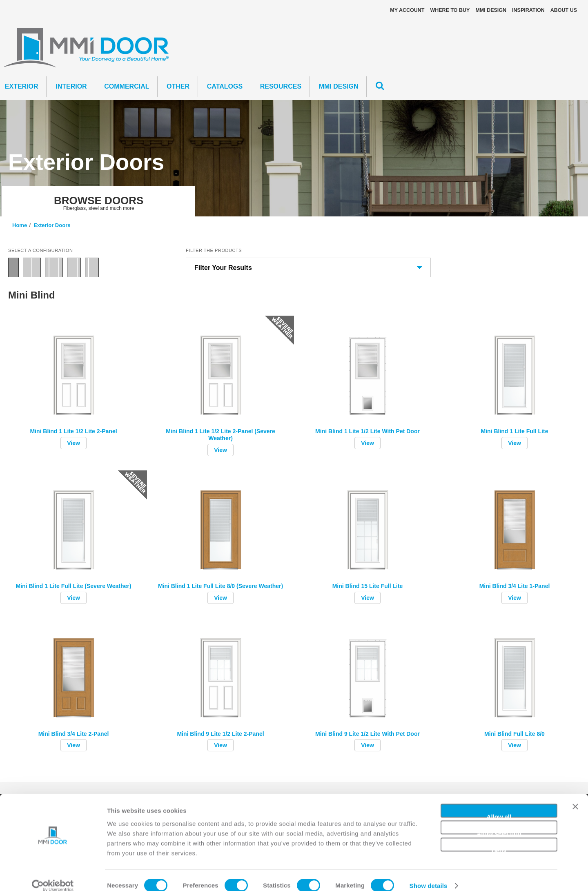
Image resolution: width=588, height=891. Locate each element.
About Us (564, 10)
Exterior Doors (52, 225)
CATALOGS (225, 86)
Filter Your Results (223, 268)
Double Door (32, 267)
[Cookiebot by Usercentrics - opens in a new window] (53, 875)
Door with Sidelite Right (74, 267)
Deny (499, 838)
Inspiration (528, 10)
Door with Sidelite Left (92, 267)
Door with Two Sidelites (54, 267)
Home (20, 225)
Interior (71, 86)
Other (178, 86)
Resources (281, 86)
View (73, 443)
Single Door (13, 267)
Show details (429, 875)
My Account (407, 10)
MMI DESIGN (491, 10)
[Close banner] (575, 799)
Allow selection (499, 821)
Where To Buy (450, 10)
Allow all (499, 804)
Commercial (127, 86)
